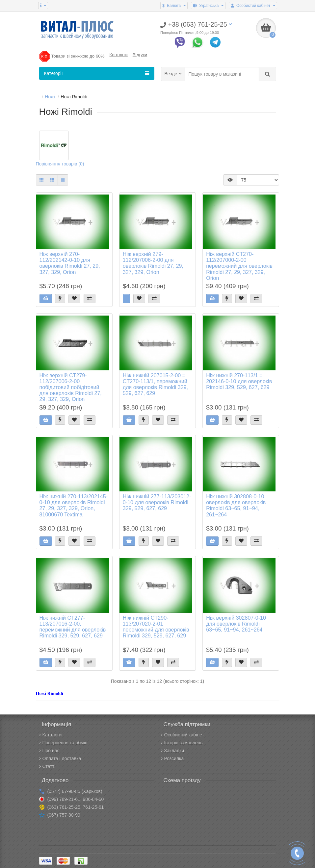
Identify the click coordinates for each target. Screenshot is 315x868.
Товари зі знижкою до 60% (72, 56)
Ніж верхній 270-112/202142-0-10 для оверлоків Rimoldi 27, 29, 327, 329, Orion (70, 263)
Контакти (119, 55)
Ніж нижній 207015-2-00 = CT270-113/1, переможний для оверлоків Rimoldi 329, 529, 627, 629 (155, 384)
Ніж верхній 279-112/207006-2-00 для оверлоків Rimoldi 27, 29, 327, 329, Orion (153, 263)
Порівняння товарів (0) (60, 164)
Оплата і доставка (60, 758)
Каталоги (51, 735)
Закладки (173, 751)
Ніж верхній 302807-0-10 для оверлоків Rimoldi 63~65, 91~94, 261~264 (236, 624)
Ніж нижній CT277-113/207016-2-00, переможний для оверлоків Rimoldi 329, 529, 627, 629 (73, 627)
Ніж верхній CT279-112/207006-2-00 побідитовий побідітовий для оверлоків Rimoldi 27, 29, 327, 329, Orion (71, 387)
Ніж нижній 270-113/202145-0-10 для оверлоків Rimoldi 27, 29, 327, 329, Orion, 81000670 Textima (74, 505)
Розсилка (172, 758)
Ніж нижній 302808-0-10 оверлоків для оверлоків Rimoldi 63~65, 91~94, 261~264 (236, 505)
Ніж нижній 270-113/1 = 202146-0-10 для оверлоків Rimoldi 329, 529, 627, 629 (239, 381)
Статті (47, 766)
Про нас (49, 751)
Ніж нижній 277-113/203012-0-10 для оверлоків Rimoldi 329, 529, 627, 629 (157, 502)
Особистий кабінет (183, 735)
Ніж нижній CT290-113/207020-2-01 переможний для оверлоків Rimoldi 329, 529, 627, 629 (156, 627)
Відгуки (140, 55)
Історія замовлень (182, 743)
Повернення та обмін (63, 743)
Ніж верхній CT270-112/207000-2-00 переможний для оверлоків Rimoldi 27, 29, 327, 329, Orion (239, 266)
